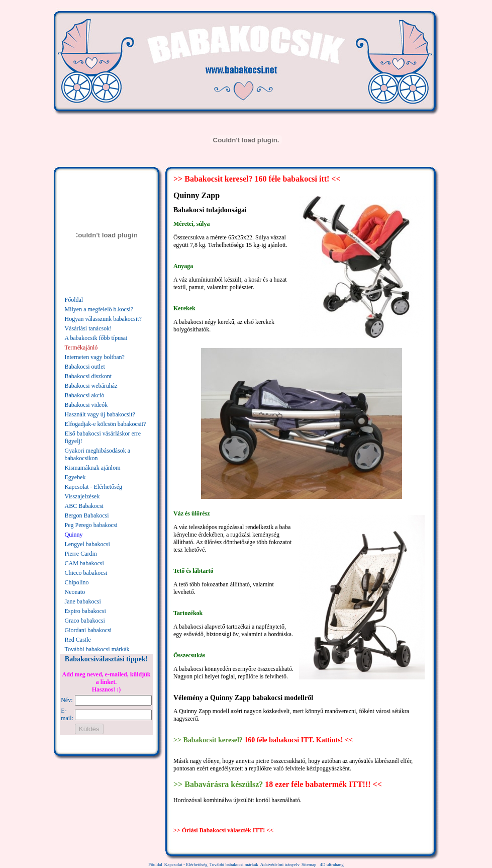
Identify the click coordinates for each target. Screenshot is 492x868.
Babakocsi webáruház (91, 386)
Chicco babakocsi (86, 573)
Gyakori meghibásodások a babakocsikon (98, 454)
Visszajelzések (82, 496)
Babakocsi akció (85, 395)
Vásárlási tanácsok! (88, 328)
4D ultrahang (331, 864)
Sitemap (309, 864)
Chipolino (77, 582)
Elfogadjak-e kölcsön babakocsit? (106, 424)
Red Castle (78, 640)
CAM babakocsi (84, 563)
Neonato (75, 592)
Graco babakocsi (85, 621)
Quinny (74, 535)
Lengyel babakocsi (87, 544)
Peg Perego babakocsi (91, 525)
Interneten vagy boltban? (95, 357)
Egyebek (75, 477)
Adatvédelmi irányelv (280, 864)
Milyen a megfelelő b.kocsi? (99, 309)
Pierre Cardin (81, 554)
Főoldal (74, 300)
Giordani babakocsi (88, 630)
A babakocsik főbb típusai (96, 338)
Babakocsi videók (86, 405)
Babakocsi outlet (85, 367)
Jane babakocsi (83, 601)
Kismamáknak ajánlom (93, 468)
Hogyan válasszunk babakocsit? (103, 319)
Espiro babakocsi (85, 611)
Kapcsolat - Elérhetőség (94, 487)
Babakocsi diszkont (88, 376)
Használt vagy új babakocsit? (100, 414)
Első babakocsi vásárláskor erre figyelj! (103, 437)
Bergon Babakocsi (87, 515)
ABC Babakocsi (84, 506)
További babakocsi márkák (97, 649)
